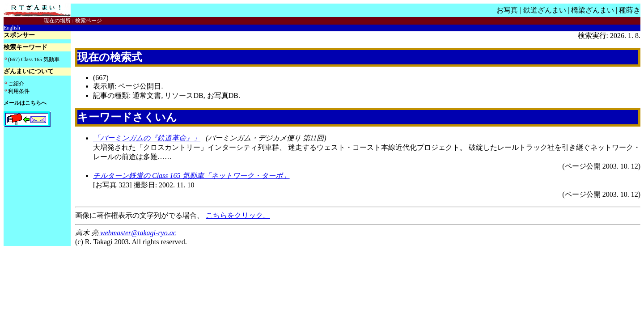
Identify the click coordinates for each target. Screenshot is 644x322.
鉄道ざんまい (545, 10)
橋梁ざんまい (593, 10)
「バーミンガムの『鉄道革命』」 (147, 138)
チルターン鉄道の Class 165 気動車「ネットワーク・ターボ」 (191, 176)
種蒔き (630, 10)
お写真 (507, 10)
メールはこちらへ (25, 103)
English (12, 28)
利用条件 (19, 91)
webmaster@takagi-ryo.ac (137, 233)
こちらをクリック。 (238, 215)
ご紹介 (16, 84)
